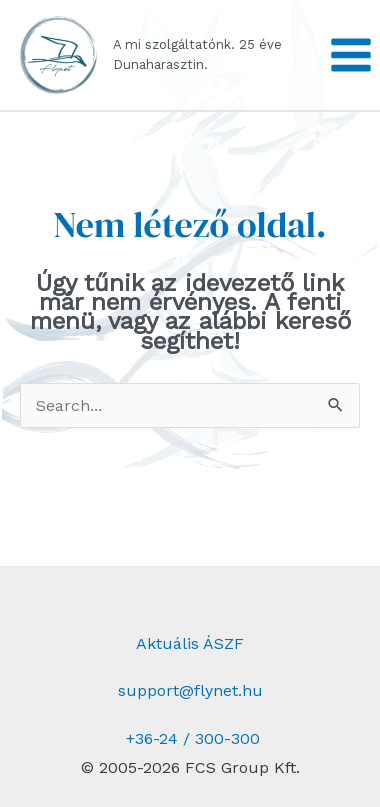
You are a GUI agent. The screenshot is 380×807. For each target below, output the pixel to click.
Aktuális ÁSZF (190, 643)
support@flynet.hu (190, 690)
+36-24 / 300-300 (190, 738)
